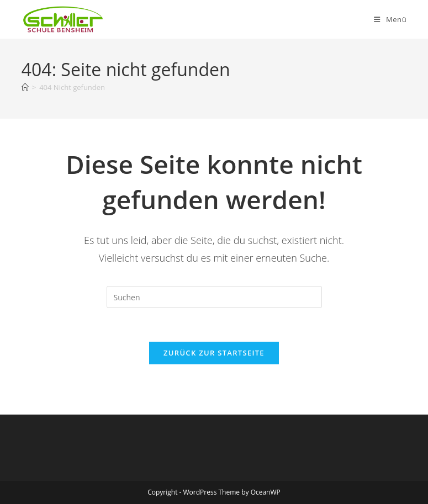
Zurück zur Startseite (214, 353)
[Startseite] (25, 87)
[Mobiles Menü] (390, 19)
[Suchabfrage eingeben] (214, 297)
